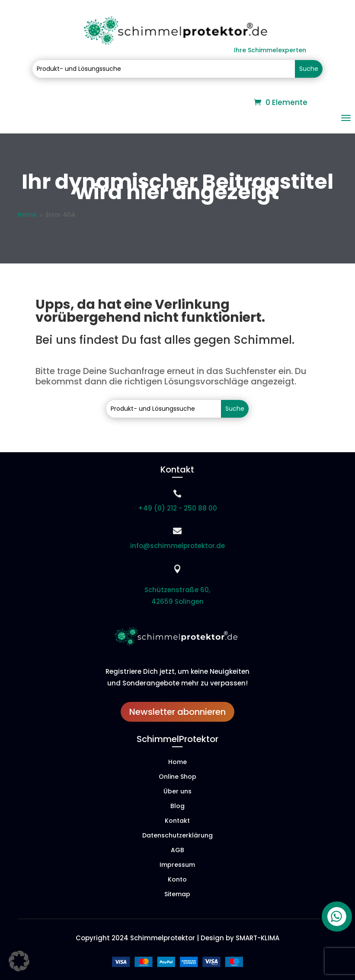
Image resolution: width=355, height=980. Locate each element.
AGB (177, 851)
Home (177, 763)
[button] (19, 961)
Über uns (177, 792)
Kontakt (177, 821)
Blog (177, 807)
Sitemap (177, 895)
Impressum (177, 865)
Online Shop (177, 777)
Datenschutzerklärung (177, 836)
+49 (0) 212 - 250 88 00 (177, 508)
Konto (177, 880)
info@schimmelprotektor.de (177, 546)
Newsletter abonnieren (177, 712)
